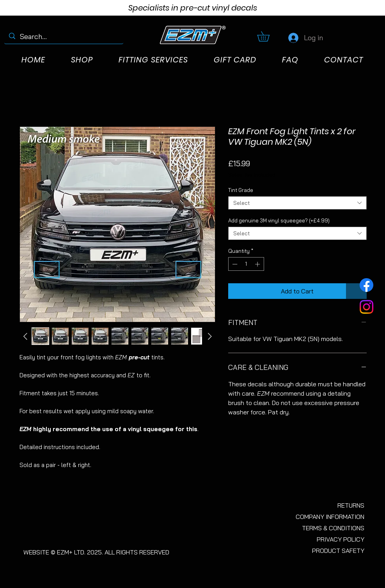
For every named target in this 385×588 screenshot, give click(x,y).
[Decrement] (234, 264)
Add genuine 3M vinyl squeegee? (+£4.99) (279, 220)
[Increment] (258, 264)
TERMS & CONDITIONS (333, 528)
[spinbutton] (246, 264)
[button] (268, 36)
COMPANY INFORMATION (330, 517)
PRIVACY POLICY (341, 539)
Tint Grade (241, 190)
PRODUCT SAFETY (338, 551)
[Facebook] (366, 285)
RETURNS (351, 505)
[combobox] (297, 203)
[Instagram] (366, 307)
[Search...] (63, 36)
